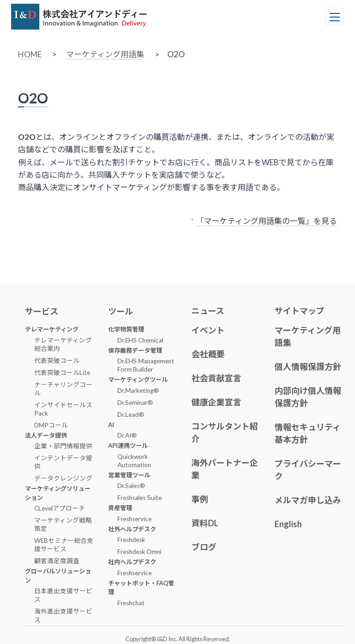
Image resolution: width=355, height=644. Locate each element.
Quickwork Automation (134, 461)
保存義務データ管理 (135, 350)
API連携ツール (128, 445)
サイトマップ (300, 311)
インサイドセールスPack (63, 409)
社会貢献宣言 (216, 378)
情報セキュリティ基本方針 (308, 433)
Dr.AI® (127, 435)
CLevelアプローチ (60, 508)
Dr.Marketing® (138, 391)
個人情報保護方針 (308, 367)
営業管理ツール (129, 475)
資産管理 (120, 508)
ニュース (208, 311)
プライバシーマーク (308, 470)
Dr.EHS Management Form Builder (146, 365)
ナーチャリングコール (63, 389)
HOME (30, 54)
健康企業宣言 (216, 402)
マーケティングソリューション (58, 493)
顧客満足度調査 (57, 561)
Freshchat (131, 603)
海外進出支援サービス (63, 615)
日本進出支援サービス (63, 595)
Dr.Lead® (131, 415)
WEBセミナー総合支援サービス (64, 545)
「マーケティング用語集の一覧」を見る (266, 221)
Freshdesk (131, 540)
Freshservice (135, 519)
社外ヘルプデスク (132, 529)
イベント (208, 330)
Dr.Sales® (131, 486)
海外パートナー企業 (225, 469)
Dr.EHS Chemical (140, 340)
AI (111, 425)
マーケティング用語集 (105, 54)
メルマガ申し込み (308, 500)
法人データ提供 (46, 435)
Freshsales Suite (140, 498)
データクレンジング (63, 478)
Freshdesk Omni (139, 552)
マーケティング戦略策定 (63, 524)
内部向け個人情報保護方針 (308, 397)
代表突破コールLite (62, 373)
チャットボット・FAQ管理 (141, 588)
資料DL (205, 523)
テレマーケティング (52, 329)
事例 (200, 499)
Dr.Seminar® (135, 403)
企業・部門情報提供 (63, 446)
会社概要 (208, 354)
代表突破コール (57, 361)
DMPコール (51, 425)
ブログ (204, 547)
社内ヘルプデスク (132, 562)
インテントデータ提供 (63, 462)
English (288, 524)
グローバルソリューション (58, 576)
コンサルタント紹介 (225, 432)
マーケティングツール (138, 379)
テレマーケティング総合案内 (63, 344)
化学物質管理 (126, 329)
